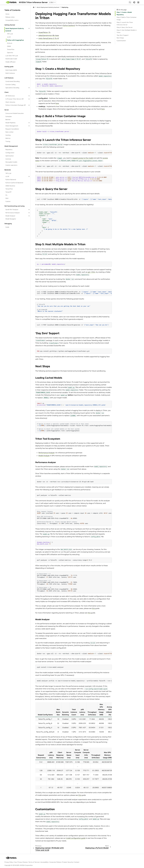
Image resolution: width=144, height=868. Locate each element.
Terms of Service (34, 862)
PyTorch (10, 43)
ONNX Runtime (10, 186)
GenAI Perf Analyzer (12, 210)
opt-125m (91, 272)
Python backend (69, 25)
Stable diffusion (10, 62)
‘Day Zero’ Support (123, 35)
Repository (9, 150)
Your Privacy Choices (21, 862)
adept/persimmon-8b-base (49, 35)
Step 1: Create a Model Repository (124, 13)
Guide (7, 227)
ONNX (9, 46)
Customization (121, 41)
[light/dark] (134, 2)
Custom (8, 201)
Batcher (8, 120)
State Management (12, 126)
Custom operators (11, 165)
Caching (8, 135)
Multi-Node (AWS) (11, 70)
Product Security (68, 862)
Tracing (8, 141)
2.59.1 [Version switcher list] (52, 2)
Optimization (10, 156)
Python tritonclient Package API (16, 105)
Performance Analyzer (13, 213)
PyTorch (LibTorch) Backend (14, 183)
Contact (77, 862)
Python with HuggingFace (15, 40)
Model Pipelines (10, 123)
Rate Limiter (10, 132)
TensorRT (8, 192)
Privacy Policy (9, 862)
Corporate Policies (55, 862)
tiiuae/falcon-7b (44, 32)
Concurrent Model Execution (15, 113)
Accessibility (44, 862)
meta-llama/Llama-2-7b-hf (49, 38)
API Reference (10, 96)
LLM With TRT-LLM (12, 56)
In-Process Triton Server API (15, 99)
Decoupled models (11, 162)
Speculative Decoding (12, 88)
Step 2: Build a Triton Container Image (127, 18)
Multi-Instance (10, 73)
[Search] (130, 2)
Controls (8, 159)
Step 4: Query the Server (125, 27)
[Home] (34, 7)
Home (7, 14)
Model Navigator (11, 219)
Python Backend (11, 180)
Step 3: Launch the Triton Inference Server (125, 24)
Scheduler (9, 116)
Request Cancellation (12, 129)
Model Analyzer (10, 216)
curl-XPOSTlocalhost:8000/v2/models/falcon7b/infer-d (74, 199)
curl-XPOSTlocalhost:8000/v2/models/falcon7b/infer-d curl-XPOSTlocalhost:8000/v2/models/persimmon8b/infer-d (74, 293)
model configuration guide (76, 838)
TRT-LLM (10, 34)
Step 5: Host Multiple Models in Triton (127, 31)
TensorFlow (11, 49)
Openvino (10, 53)
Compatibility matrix (12, 20)
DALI (7, 198)
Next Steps (120, 38)
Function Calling (10, 85)
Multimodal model (11, 59)
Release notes (10, 17)
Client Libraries (10, 102)
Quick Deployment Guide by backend (15, 30)
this (93, 608)
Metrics (8, 138)
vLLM (9, 37)
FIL (6, 195)
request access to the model (83, 158)
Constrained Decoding (13, 81)
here (57, 103)
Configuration (10, 153)
